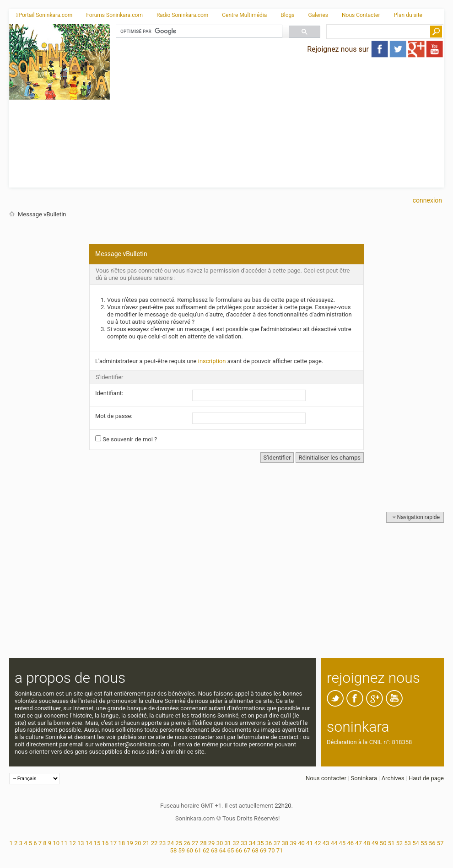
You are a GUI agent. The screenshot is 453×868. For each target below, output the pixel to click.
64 (223, 850)
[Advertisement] (277, 123)
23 (163, 843)
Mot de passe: (114, 416)
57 (440, 843)
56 (432, 843)
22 (154, 843)
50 (383, 843)
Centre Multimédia (244, 15)
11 (64, 843)
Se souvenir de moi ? (126, 439)
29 (212, 843)
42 (318, 843)
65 (231, 850)
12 (73, 843)
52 (400, 843)
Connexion (427, 200)
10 (56, 843)
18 (121, 843)
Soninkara (364, 778)
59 (181, 850)
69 (263, 850)
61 (198, 850)
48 (367, 843)
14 (89, 843)
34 (252, 843)
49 (375, 843)
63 (214, 850)
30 (220, 843)
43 (326, 843)
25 (179, 843)
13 (81, 843)
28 (203, 843)
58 (174, 850)
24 (170, 843)
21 (146, 843)
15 (97, 843)
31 (228, 843)
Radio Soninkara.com (182, 15)
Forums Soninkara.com (114, 15)
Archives (393, 778)
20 (138, 843)
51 (391, 843)
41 (310, 843)
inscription (212, 361)
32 (236, 843)
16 (105, 843)
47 (359, 843)
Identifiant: (109, 393)
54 (416, 843)
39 (293, 843)
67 (247, 850)
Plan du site (408, 15)
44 (334, 843)
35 (261, 843)
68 (255, 850)
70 (272, 850)
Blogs (287, 15)
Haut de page (426, 778)
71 (280, 850)
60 (190, 850)
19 (130, 843)
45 (342, 843)
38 (285, 843)
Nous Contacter (361, 15)
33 (244, 843)
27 (195, 843)
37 (277, 843)
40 (301, 843)
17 (113, 843)
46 (350, 843)
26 (187, 843)
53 (407, 843)
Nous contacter (326, 778)
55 (424, 843)
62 (206, 850)
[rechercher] (198, 32)
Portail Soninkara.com (44, 15)
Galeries (318, 15)
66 (239, 850)
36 (269, 843)
